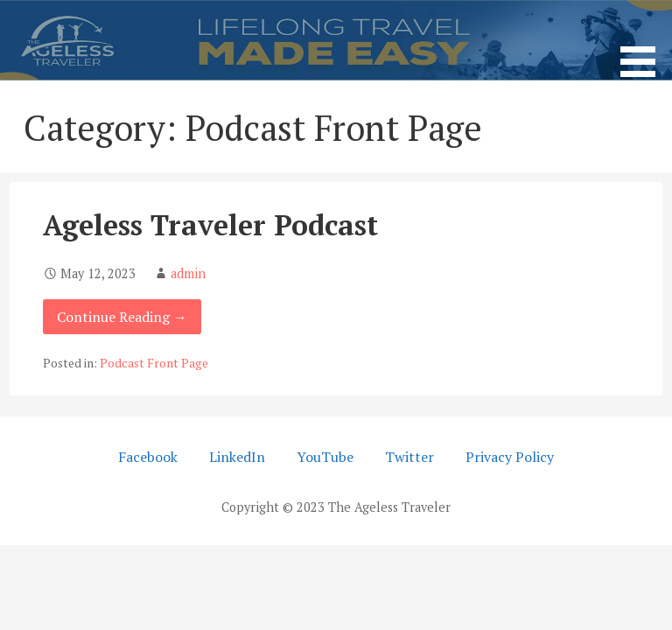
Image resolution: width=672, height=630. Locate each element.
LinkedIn (237, 457)
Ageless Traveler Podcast (210, 225)
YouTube (325, 457)
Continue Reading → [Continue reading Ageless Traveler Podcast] (122, 317)
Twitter (409, 457)
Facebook (148, 457)
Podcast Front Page (154, 363)
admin (188, 273)
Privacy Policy (510, 457)
